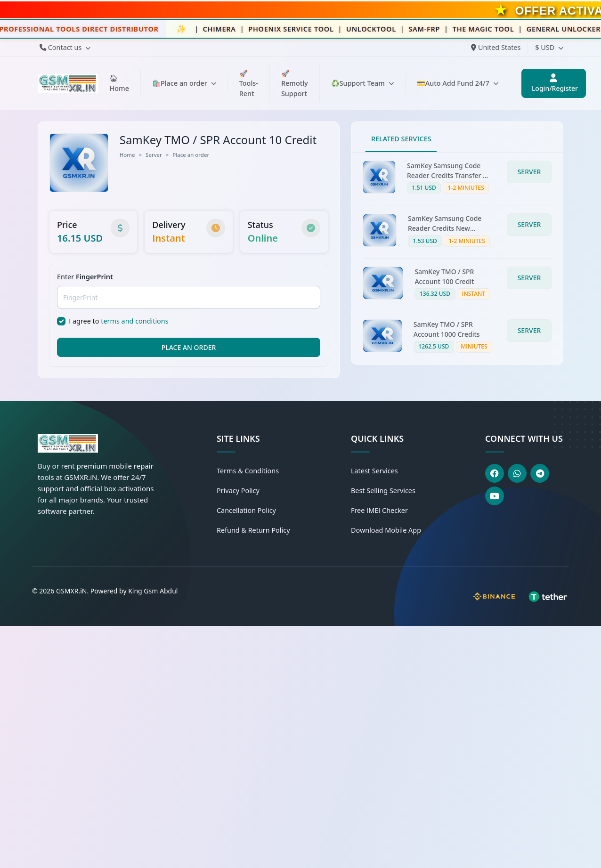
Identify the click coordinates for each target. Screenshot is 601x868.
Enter (85, 277)
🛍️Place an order (184, 83)
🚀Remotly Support (295, 83)
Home (127, 155)
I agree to (118, 321)
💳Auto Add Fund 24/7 (458, 83)
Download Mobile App (386, 530)
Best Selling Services (383, 491)
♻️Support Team (362, 83)
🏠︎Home (119, 83)
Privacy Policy (238, 491)
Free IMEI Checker (379, 510)
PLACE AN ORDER (189, 347)
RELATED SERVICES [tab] (401, 139)
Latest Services (374, 471)
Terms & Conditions (248, 471)
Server (154, 155)
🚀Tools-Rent (249, 83)
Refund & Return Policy (253, 530)
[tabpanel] (457, 258)
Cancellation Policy (246, 510)
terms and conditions (134, 321)
